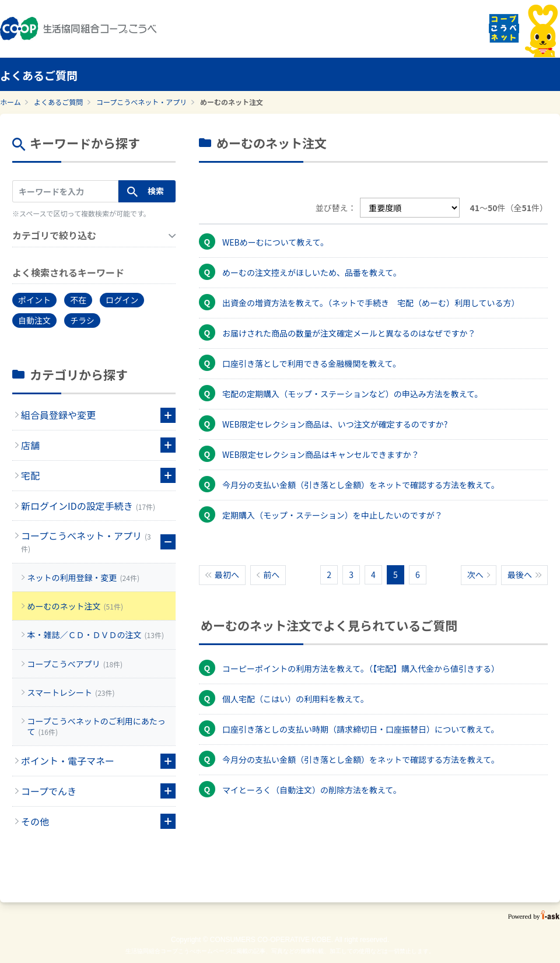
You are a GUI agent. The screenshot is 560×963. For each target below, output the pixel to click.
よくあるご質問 (58, 102)
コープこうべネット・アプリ (141, 102)
